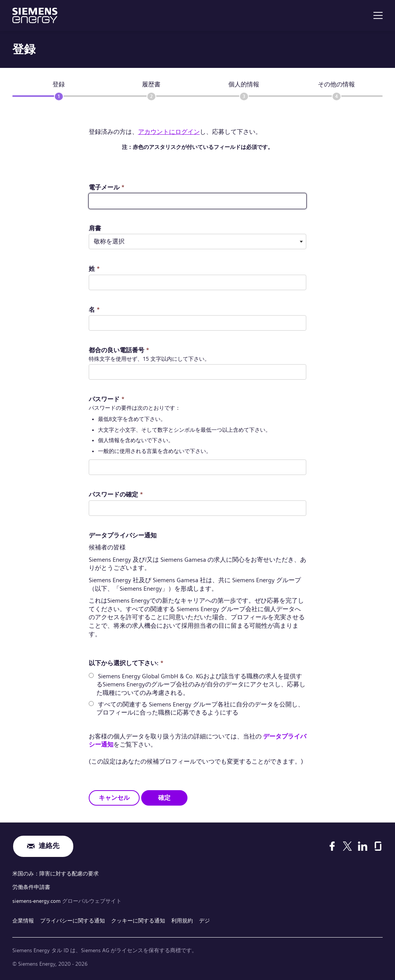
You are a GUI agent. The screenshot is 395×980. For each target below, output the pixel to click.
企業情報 (23, 921)
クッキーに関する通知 (138, 921)
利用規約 (182, 921)
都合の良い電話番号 (119, 350)
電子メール (107, 187)
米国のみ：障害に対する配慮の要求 (56, 874)
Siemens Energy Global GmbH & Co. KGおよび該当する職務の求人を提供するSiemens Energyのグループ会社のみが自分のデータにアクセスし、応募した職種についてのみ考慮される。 (201, 684)
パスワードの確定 (116, 494)
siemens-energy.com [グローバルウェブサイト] (37, 901)
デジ (204, 921)
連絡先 (49, 846)
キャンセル (114, 797)
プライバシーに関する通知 (73, 921)
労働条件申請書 (31, 887)
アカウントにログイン (169, 132)
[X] (347, 846)
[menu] (378, 15)
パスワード (107, 399)
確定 (164, 797)
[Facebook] (332, 846)
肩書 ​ (95, 228)
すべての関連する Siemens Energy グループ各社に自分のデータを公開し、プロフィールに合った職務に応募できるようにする (200, 708)
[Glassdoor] (378, 846)
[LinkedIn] (363, 846)
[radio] (91, 675)
